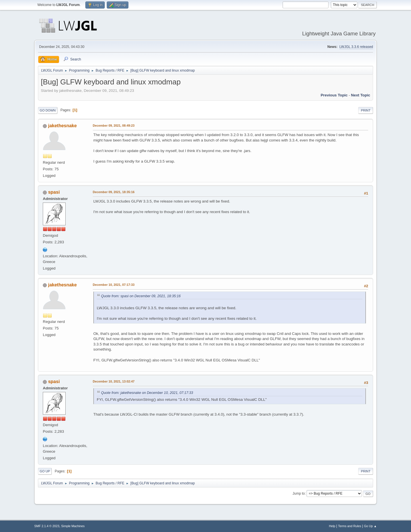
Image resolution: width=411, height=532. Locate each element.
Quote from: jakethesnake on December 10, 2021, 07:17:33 (147, 393)
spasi (54, 192)
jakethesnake (62, 126)
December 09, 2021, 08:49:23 (114, 126)
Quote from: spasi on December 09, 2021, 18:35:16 (141, 296)
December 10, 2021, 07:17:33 (114, 285)
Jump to (299, 493)
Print (366, 110)
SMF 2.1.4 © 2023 (47, 526)
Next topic (361, 95)
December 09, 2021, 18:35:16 (114, 192)
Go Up (45, 471)
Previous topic (334, 95)
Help (332, 526)
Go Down (48, 110)
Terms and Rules (350, 526)
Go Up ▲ (370, 526)
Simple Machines (73, 526)
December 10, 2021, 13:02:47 (114, 381)
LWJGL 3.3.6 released (356, 47)
